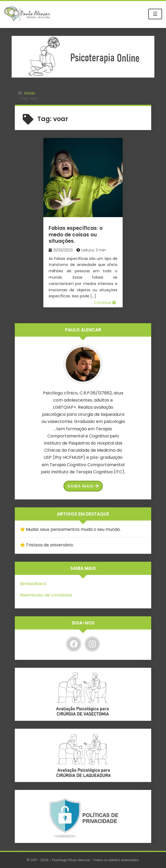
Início (30, 93)
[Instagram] (92, 644)
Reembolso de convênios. (47, 595)
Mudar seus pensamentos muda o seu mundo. (73, 529)
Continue (105, 303)
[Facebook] (74, 644)
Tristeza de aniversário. (50, 545)
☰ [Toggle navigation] (155, 14)
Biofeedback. (34, 584)
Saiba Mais (83, 486)
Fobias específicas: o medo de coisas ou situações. (76, 235)
